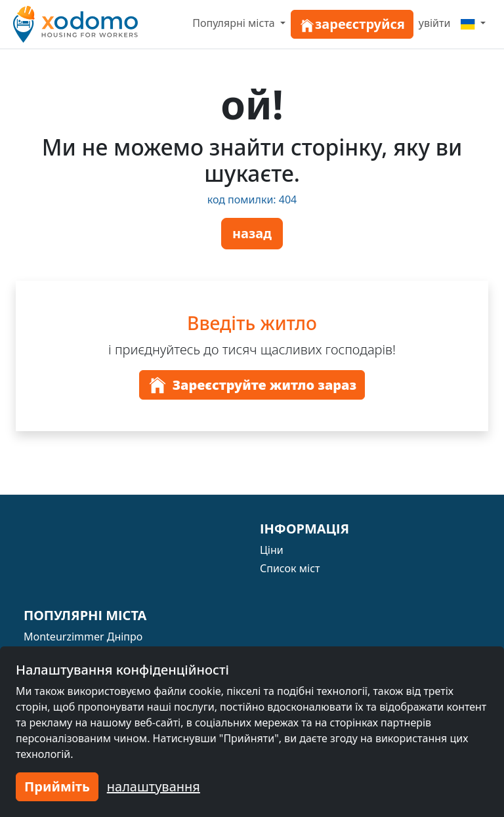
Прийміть (57, 786)
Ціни (272, 550)
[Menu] (473, 23)
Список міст (290, 568)
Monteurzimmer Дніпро (83, 637)
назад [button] (252, 233)
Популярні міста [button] (235, 23)
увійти (435, 23)
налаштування (154, 786)
